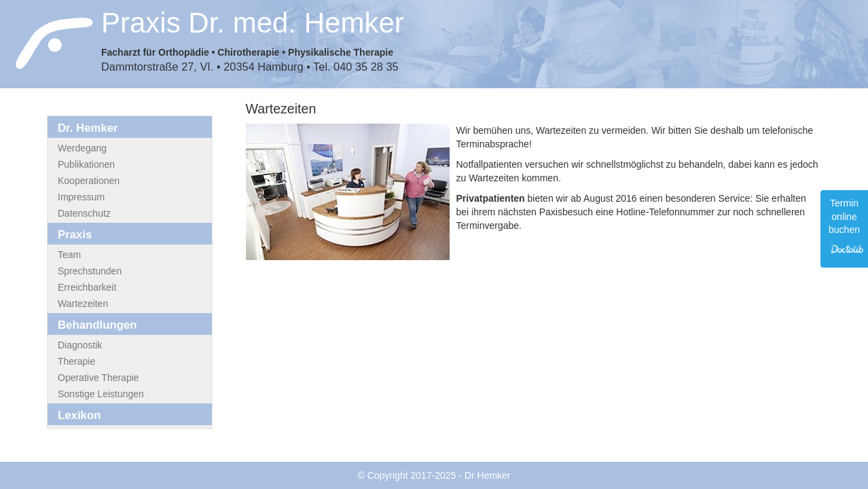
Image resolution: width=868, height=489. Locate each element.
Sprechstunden (90, 271)
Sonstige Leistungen (101, 394)
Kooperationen (89, 181)
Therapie (76, 361)
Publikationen (86, 164)
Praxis (75, 235)
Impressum (81, 197)
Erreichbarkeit (87, 287)
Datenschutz (84, 213)
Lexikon (79, 415)
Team (69, 255)
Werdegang (82, 148)
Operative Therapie (98, 378)
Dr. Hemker (88, 128)
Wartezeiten (83, 304)
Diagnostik (80, 345)
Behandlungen (97, 325)
